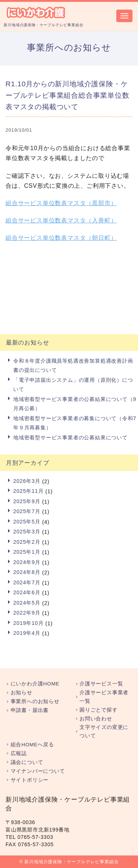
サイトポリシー (30, 780)
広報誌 (19, 753)
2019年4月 (27, 633)
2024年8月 (27, 572)
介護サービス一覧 (101, 684)
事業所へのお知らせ (35, 701)
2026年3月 (27, 481)
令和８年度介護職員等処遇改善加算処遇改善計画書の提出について (73, 365)
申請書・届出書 (30, 710)
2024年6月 (27, 592)
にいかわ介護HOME (35, 684)
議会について (27, 762)
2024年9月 (27, 562)
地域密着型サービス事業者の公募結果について (70, 438)
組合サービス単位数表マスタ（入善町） (61, 220)
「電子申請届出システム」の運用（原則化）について (73, 384)
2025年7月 (27, 511)
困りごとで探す (99, 710)
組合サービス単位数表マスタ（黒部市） (61, 203)
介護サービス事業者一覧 (104, 697)
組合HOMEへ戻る (32, 745)
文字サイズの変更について (104, 732)
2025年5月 (27, 522)
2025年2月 (27, 542)
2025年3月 (27, 532)
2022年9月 (27, 613)
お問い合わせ (96, 719)
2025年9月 (27, 501)
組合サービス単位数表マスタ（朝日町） (61, 238)
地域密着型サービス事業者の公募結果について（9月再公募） (75, 404)
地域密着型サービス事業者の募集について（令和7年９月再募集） (75, 423)
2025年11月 (28, 491)
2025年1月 (27, 552)
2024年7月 (27, 582)
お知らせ (22, 693)
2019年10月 (28, 623)
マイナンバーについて (38, 771)
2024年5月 (27, 603)
